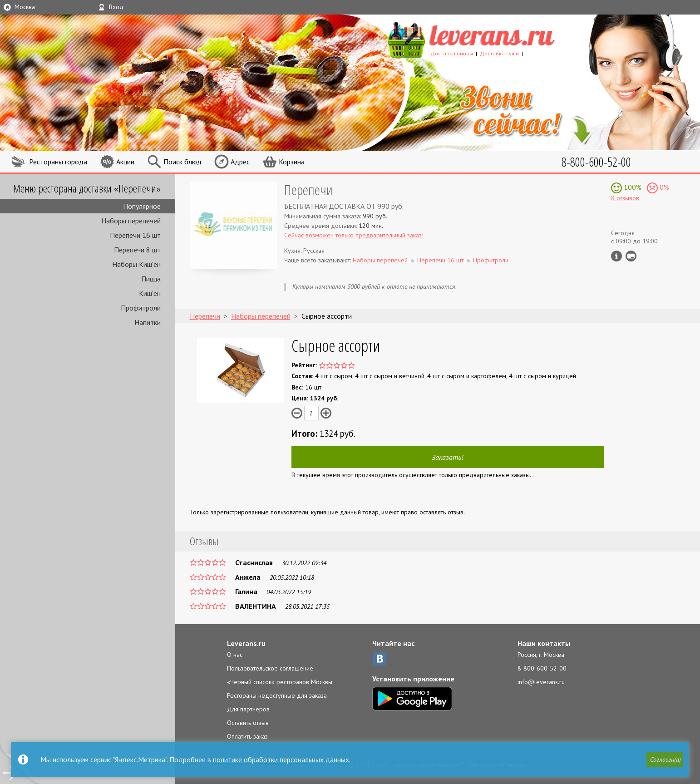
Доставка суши (499, 53)
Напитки (148, 322)
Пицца (151, 279)
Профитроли (141, 308)
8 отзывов (625, 198)
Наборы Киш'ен (136, 264)
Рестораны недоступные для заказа (277, 695)
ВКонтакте (380, 659)
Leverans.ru (246, 643)
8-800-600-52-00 (542, 668)
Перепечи (308, 190)
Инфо (616, 256)
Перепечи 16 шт (135, 235)
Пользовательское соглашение (270, 668)
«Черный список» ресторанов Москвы (280, 682)
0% (663, 187)
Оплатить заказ (247, 736)
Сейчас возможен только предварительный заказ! (354, 235)
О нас (235, 655)
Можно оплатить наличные (631, 256)
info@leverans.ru (541, 682)
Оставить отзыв (248, 723)
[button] (664, 760)
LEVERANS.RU (488, 39)
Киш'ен (150, 293)
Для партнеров (248, 709)
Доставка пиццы (452, 53)
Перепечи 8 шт (137, 250)
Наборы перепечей (131, 221)
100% (632, 187)
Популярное (142, 206)
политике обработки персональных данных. (282, 759)
